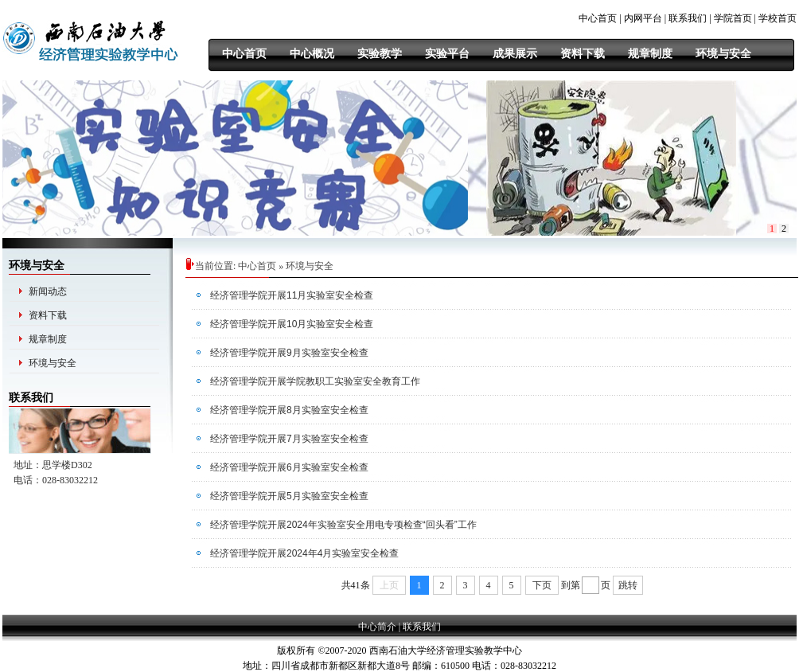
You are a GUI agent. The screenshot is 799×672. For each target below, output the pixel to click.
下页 (542, 585)
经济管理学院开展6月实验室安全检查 (289, 467)
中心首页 (598, 18)
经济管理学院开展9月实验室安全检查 (289, 353)
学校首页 (778, 18)
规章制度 (48, 339)
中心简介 (377, 627)
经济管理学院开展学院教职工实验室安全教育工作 (315, 381)
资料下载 (48, 315)
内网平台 (643, 18)
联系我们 (688, 18)
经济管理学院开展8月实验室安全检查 (289, 410)
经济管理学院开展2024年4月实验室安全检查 (304, 553)
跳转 (628, 585)
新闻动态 (48, 291)
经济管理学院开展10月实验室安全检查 (292, 324)
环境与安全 (53, 363)
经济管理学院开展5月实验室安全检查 (289, 496)
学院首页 (733, 18)
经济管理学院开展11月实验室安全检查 (292, 295)
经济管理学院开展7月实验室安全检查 (289, 439)
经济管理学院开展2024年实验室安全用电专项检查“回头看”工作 (343, 525)
